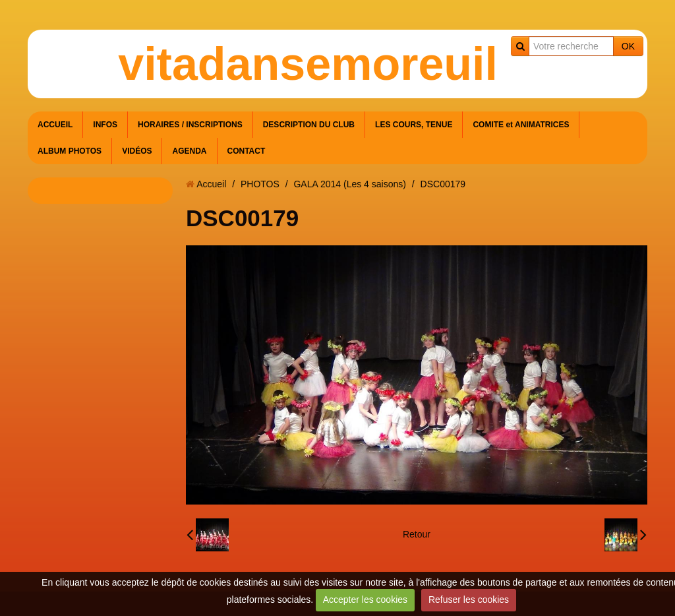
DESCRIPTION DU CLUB (309, 125)
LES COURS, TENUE (414, 125)
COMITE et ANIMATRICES (521, 125)
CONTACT (247, 151)
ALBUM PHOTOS (70, 151)
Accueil (211, 184)
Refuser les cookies (469, 600)
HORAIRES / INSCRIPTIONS (190, 125)
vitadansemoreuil (308, 64)
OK (628, 46)
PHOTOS (260, 184)
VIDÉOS (137, 151)
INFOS (105, 125)
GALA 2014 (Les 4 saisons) (349, 184)
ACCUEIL (55, 125)
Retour (417, 534)
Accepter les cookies (365, 600)
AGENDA (189, 151)
